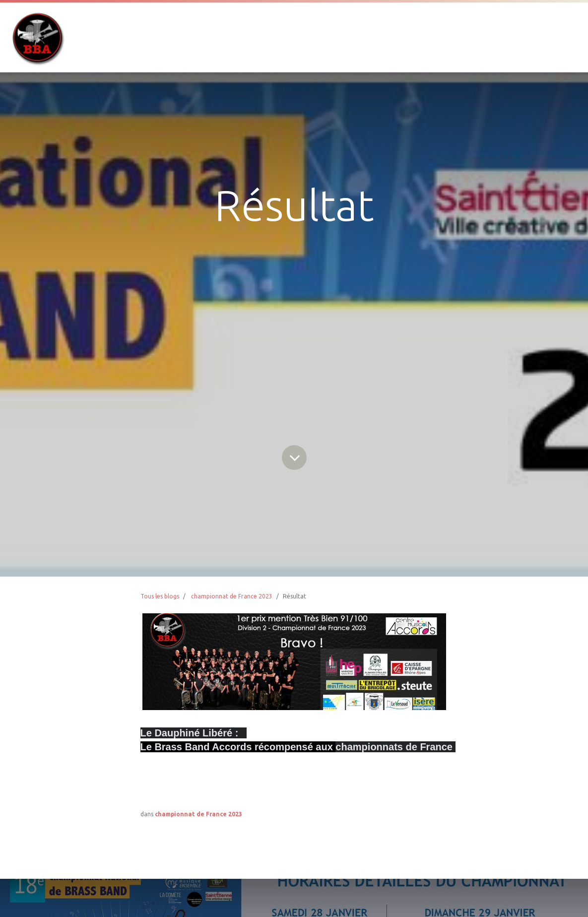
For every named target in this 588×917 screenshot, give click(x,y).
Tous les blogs (160, 596)
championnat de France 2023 (232, 596)
